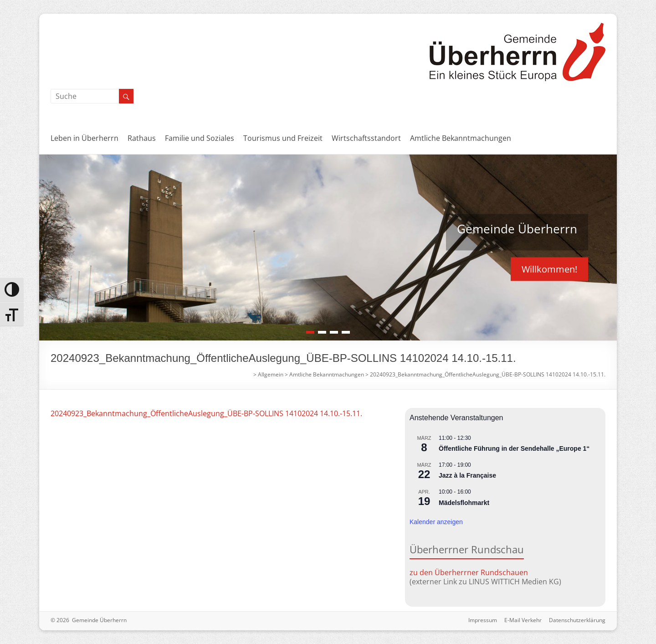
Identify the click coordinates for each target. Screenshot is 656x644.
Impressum (483, 620)
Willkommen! (549, 269)
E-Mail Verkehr (523, 620)
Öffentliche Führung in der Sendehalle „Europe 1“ (514, 448)
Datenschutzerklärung (577, 620)
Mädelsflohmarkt (464, 503)
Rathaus (142, 138)
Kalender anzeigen (436, 522)
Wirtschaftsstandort (366, 138)
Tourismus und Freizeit (283, 138)
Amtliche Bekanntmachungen (461, 138)
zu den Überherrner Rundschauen (469, 572)
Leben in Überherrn (85, 138)
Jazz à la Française (467, 475)
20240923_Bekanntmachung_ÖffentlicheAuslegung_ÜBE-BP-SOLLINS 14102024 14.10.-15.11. (206, 413)
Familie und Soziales (200, 138)
